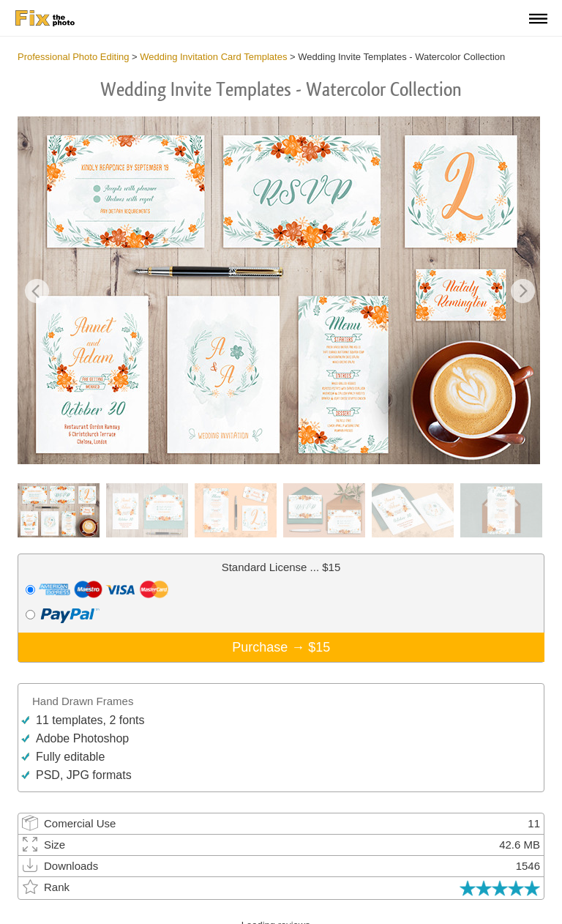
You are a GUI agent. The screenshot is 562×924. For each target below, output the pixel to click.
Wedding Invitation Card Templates (213, 57)
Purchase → (281, 647)
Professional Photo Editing (73, 57)
